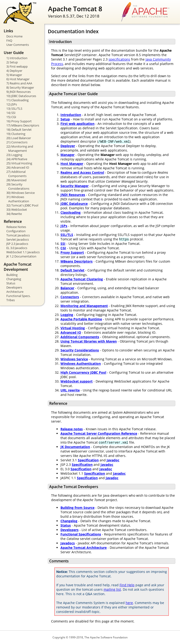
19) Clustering (16, 134)
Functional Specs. (18, 296)
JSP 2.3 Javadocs (17, 244)
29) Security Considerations (18, 186)
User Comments (18, 45)
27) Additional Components (16, 174)
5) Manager (14, 75)
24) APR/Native (17, 159)
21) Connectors (17, 142)
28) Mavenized (16, 180)
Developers (14, 287)
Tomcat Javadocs (18, 235)
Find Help (127, 585)
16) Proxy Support (19, 121)
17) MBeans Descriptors (23, 125)
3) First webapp (17, 66)
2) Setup (12, 62)
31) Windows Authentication (18, 199)
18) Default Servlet (19, 130)
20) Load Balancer (19, 138)
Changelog (14, 279)
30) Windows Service (21, 193)
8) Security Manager (20, 87)
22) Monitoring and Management (20, 148)
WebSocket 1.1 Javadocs (23, 252)
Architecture (15, 292)
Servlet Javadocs (18, 239)
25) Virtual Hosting (19, 163)
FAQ (9, 40)
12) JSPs (12, 104)
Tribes (11, 300)
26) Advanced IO (18, 167)
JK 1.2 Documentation (21, 256)
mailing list (112, 589)
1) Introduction (17, 58)
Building (12, 275)
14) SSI (11, 113)
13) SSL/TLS (14, 109)
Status (11, 283)
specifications (119, 59)
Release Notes (16, 227)
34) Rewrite (14, 214)
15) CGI (11, 117)
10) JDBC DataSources (21, 96)
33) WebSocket (17, 210)
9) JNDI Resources (19, 92)
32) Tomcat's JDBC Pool (22, 205)
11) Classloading (17, 100)
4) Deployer (14, 71)
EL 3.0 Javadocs (17, 248)
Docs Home (14, 36)
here (129, 603)
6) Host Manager (18, 79)
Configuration (16, 231)
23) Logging (14, 155)
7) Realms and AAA (19, 83)
